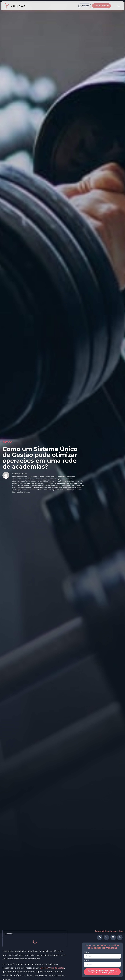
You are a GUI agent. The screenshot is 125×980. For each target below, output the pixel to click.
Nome (87, 952)
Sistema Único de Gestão (52, 968)
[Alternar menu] (119, 6)
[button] (64, 934)
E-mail (87, 961)
